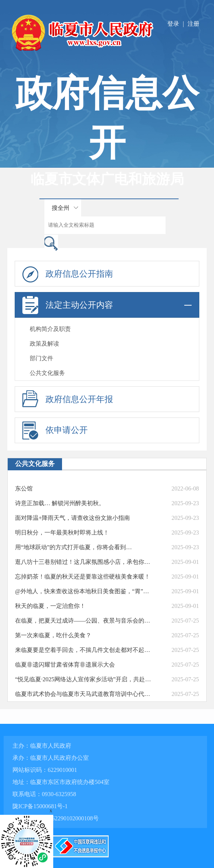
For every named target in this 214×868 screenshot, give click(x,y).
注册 (193, 24)
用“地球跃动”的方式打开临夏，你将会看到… (73, 547)
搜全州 (61, 208)
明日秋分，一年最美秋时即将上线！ (62, 533)
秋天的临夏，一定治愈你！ (50, 606)
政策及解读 (44, 344)
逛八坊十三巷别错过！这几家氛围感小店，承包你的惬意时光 (84, 562)
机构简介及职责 (50, 329)
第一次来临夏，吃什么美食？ (53, 635)
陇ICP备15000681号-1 (40, 806)
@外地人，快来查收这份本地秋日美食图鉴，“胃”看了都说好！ (84, 591)
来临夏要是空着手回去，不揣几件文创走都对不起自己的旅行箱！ (84, 650)
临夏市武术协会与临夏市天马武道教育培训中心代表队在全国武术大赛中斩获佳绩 (84, 694)
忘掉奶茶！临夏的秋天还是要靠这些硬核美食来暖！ (83, 577)
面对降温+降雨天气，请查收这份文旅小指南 (72, 518)
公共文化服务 (47, 373)
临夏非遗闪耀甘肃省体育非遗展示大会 (65, 665)
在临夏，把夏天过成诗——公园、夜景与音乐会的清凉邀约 (84, 621)
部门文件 (41, 358)
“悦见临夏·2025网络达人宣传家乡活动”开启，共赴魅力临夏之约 (84, 679)
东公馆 (24, 488)
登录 (173, 24)
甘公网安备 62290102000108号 (56, 818)
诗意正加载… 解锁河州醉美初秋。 (60, 503)
